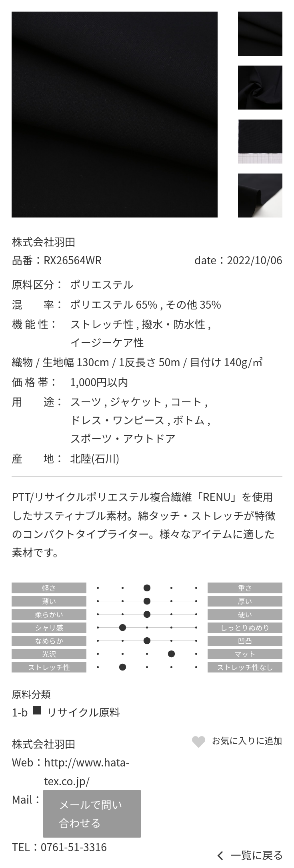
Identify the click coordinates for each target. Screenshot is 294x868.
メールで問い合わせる (91, 813)
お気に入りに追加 (247, 740)
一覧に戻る (257, 855)
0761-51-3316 (74, 847)
